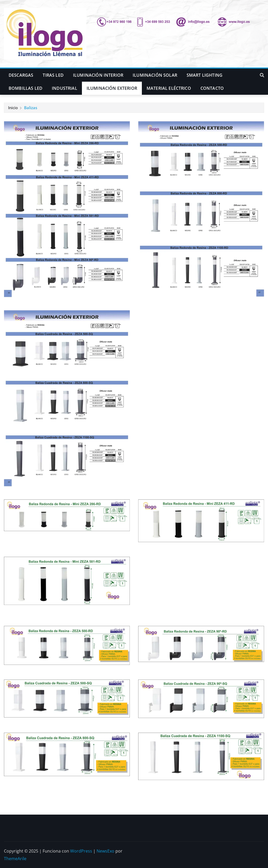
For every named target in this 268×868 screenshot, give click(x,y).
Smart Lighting (205, 75)
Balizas (31, 108)
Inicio (13, 108)
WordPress (81, 851)
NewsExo (105, 851)
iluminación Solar (155, 75)
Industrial (65, 88)
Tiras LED (53, 75)
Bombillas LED (26, 88)
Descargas (21, 75)
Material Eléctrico (169, 88)
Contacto (212, 88)
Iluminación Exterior (112, 88)
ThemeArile (15, 859)
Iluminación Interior (98, 75)
